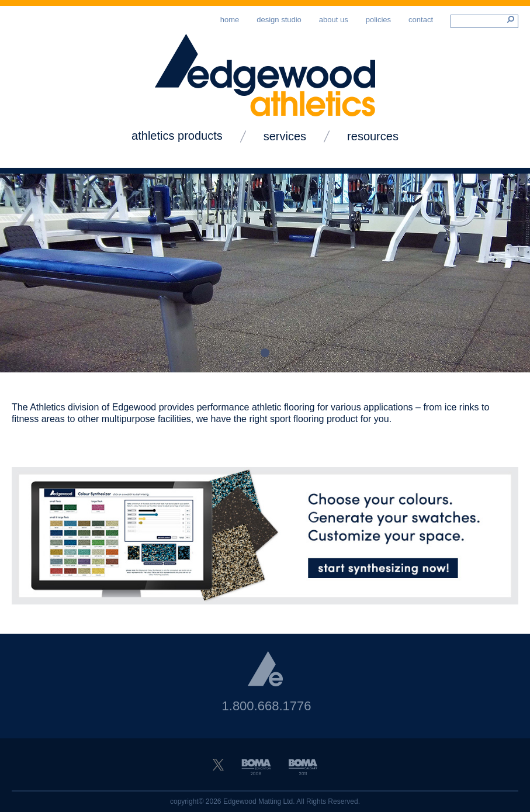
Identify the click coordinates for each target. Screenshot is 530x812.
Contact (421, 20)
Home (230, 20)
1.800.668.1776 (267, 706)
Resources (373, 136)
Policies (378, 20)
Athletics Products (177, 136)
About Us (334, 20)
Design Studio (279, 20)
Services (285, 136)
